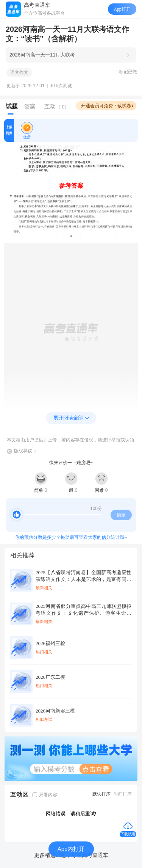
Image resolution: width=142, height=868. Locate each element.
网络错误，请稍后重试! (71, 814)
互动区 (19, 795)
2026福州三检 (50, 643)
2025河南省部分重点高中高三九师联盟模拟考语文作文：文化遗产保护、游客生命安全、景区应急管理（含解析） (83, 610)
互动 (57, 106)
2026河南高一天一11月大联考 (42, 55)
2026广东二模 (50, 677)
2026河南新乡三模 (55, 711)
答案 (30, 106)
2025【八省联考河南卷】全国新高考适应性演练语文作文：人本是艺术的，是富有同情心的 (83, 576)
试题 (12, 106)
